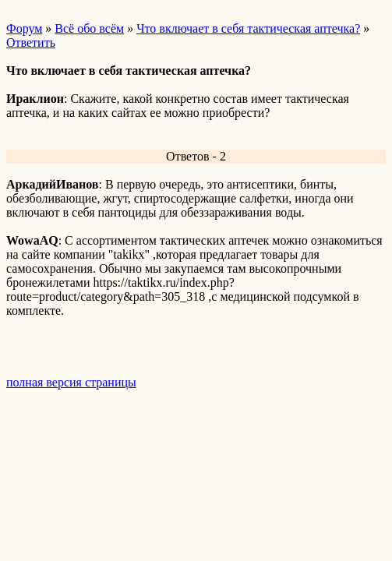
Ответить (31, 42)
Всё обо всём (89, 28)
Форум (24, 28)
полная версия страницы (71, 382)
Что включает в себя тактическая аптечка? (248, 28)
